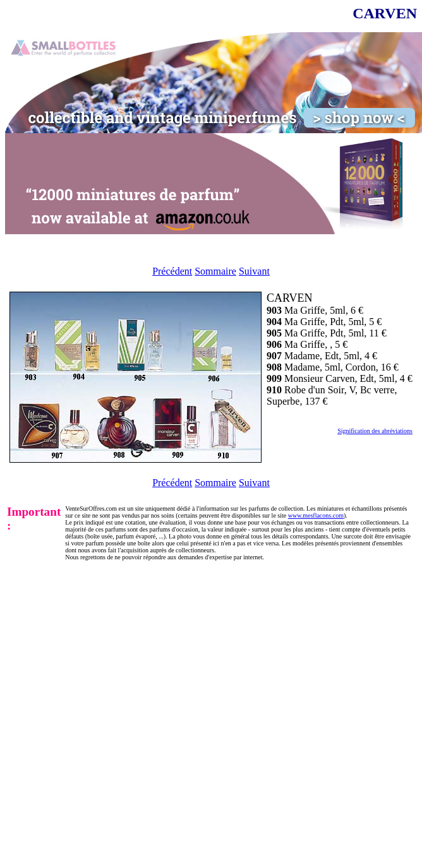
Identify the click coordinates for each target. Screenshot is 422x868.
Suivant (254, 271)
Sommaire (215, 271)
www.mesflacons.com (316, 515)
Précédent (172, 271)
